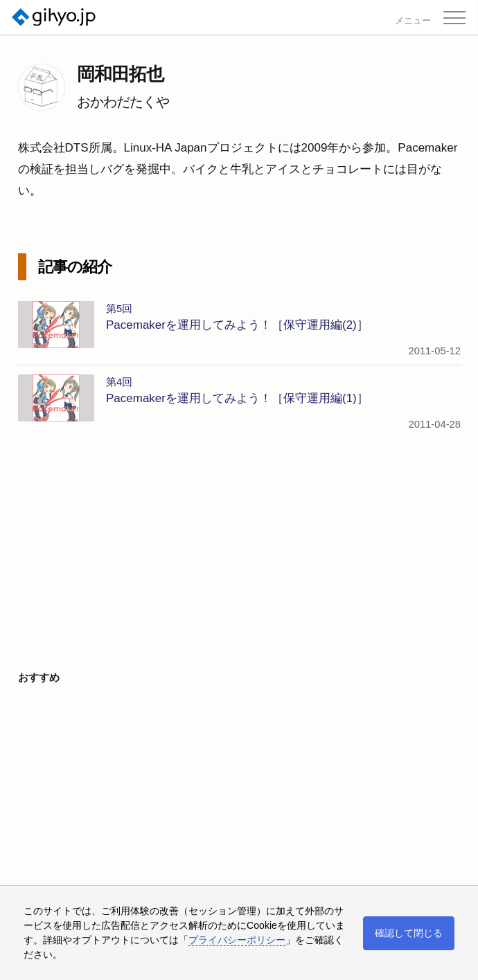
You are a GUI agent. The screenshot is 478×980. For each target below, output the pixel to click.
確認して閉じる (409, 933)
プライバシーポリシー (237, 940)
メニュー (413, 21)
